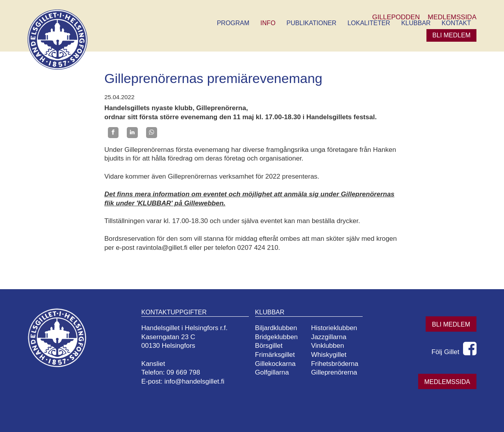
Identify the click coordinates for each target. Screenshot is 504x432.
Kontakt (456, 23)
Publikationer (312, 23)
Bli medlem (451, 35)
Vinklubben (328, 346)
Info (268, 23)
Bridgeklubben (277, 337)
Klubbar (416, 23)
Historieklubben (334, 328)
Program (233, 23)
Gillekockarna (275, 364)
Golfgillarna (272, 372)
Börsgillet (269, 346)
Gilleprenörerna (334, 372)
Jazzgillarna (329, 337)
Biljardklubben (276, 328)
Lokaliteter (369, 23)
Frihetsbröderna (335, 364)
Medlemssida (447, 382)
